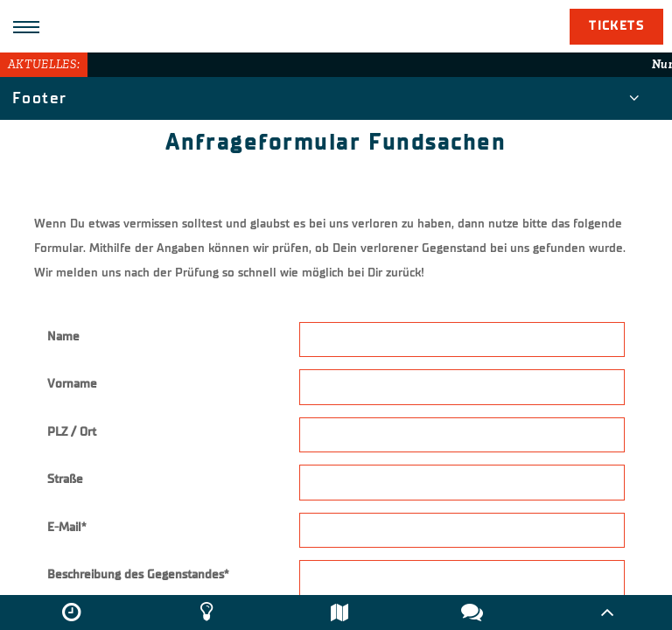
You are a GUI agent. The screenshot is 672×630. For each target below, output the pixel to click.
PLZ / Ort (72, 432)
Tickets (616, 26)
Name (63, 336)
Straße (65, 479)
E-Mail (66, 527)
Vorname (72, 384)
